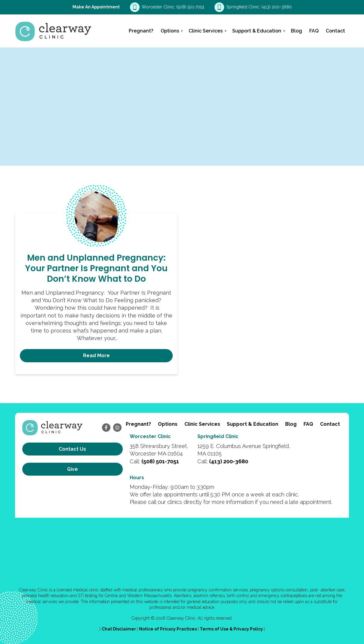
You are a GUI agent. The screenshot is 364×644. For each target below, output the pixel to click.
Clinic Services (206, 31)
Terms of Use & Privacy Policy (232, 629)
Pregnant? (141, 31)
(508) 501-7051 (191, 7)
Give (72, 469)
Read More (96, 356)
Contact (335, 31)
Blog (296, 31)
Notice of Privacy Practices (168, 629)
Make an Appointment (96, 7)
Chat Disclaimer (119, 629)
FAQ (314, 31)
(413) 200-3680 (277, 7)
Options (170, 31)
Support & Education (257, 31)
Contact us (72, 449)
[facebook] (106, 428)
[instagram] (117, 428)
